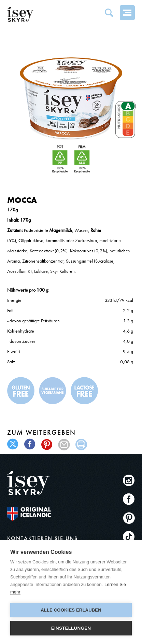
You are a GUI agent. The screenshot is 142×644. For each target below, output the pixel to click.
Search (109, 13)
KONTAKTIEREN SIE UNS (42, 538)
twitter (13, 444)
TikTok (129, 537)
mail (64, 444)
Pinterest (129, 518)
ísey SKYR (20, 14)
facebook (30, 444)
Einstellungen (71, 628)
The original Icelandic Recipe (29, 514)
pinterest (47, 444)
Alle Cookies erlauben (71, 610)
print (81, 444)
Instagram (129, 480)
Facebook (129, 499)
